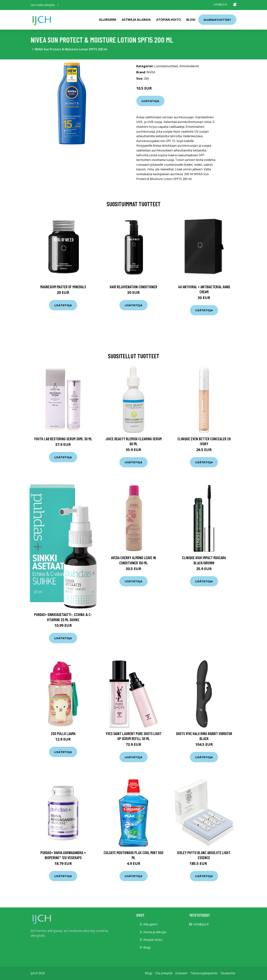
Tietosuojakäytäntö (204, 973)
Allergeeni (108, 20)
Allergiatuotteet (217, 20)
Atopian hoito (169, 20)
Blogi (191, 20)
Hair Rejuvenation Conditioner (133, 287)
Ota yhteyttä (164, 973)
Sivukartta (228, 973)
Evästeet (181, 973)
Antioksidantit (189, 66)
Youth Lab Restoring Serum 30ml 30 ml (63, 439)
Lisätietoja (150, 101)
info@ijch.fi (220, 4)
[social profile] (58, 5)
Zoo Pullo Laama (63, 733)
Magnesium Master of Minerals (63, 287)
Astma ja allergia (136, 20)
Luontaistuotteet (166, 66)
